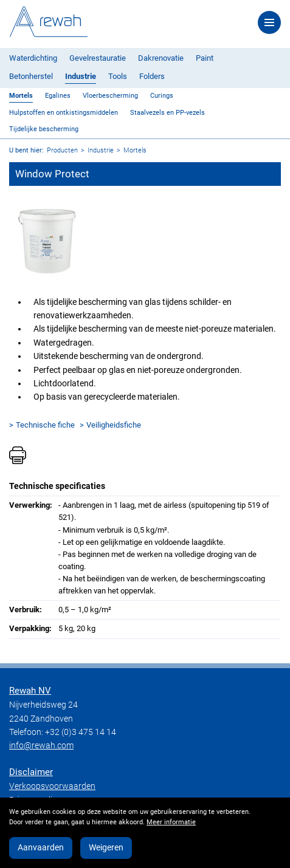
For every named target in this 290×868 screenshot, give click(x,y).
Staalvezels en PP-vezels (167, 113)
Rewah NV (30, 691)
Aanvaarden (41, 847)
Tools (118, 76)
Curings (162, 96)
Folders (152, 76)
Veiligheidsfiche (114, 425)
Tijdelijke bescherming (44, 129)
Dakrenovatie (161, 58)
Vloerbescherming (110, 96)
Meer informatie (171, 822)
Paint (205, 58)
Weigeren (106, 847)
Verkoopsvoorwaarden (52, 786)
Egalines (58, 96)
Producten (62, 150)
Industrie (81, 76)
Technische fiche (45, 425)
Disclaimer (31, 772)
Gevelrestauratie (98, 58)
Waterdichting (33, 58)
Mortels (21, 96)
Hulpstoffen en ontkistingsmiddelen (64, 113)
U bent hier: (26, 150)
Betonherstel (31, 76)
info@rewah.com (41, 745)
